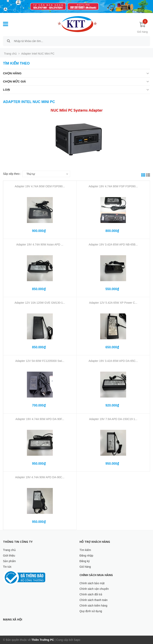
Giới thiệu (9, 556)
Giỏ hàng (85, 567)
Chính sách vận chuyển (94, 589)
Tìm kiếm (85, 550)
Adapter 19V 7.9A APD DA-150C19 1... (113, 419)
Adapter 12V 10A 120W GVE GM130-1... (40, 303)
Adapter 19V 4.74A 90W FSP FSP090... (113, 186)
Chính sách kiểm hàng (93, 606)
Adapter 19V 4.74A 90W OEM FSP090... (40, 186)
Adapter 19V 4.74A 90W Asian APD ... (40, 244)
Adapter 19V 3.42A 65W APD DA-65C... (113, 361)
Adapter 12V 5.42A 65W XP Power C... (113, 303)
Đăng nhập (86, 556)
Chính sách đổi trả (91, 594)
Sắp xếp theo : (12, 174)
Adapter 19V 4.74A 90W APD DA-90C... (40, 477)
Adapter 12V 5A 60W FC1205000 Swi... (40, 361)
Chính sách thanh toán (94, 600)
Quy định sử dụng (91, 611)
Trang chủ (9, 550)
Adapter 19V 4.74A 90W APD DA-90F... (40, 419)
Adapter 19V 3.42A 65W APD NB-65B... (113, 244)
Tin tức (7, 567)
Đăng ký (85, 561)
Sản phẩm (9, 561)
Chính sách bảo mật (92, 583)
